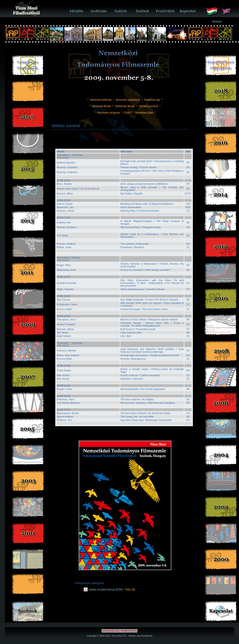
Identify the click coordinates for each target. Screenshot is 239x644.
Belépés (217, 22)
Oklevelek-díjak (144, 113)
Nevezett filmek (102, 106)
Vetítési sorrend (148, 106)
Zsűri (127, 113)
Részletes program (108, 113)
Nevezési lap (152, 100)
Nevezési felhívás (101, 100)
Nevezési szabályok (128, 100)
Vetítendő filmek (125, 106)
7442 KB (130, 590)
